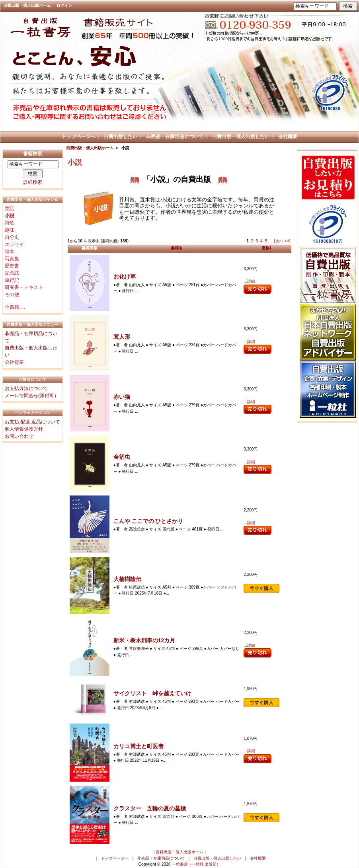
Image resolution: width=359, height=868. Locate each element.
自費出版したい (121, 137)
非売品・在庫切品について (175, 137)
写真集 (12, 259)
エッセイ (14, 244)
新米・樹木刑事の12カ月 (144, 640)
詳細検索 (33, 182)
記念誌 (12, 273)
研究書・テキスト (24, 287)
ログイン (64, 5)
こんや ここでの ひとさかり (148, 521)
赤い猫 (122, 397)
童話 (10, 209)
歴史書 (12, 266)
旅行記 (12, 280)
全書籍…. (15, 307)
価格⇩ (266, 248)
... (270, 241)
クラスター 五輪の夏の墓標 (150, 808)
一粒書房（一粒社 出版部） (196, 864)
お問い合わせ (19, 436)
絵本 (10, 252)
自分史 (12, 237)
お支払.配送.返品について (32, 422)
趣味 (10, 230)
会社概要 (288, 137)
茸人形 (122, 337)
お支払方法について (26, 388)
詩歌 (10, 223)
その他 (12, 295)
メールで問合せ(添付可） (32, 396)
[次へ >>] (282, 241)
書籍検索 (33, 154)
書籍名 (177, 248)
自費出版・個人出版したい (241, 137)
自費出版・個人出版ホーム (27, 5)
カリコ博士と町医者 (139, 746)
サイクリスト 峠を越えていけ (152, 693)
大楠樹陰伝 (127, 579)
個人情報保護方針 (24, 429)
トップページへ (78, 137)
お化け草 (125, 277)
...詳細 (249, 281)
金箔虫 (122, 457)
